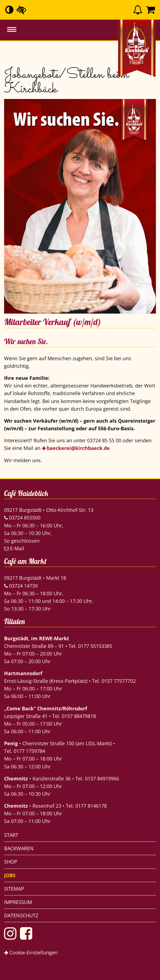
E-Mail (14, 548)
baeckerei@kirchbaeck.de (78, 448)
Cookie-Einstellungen (31, 952)
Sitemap (14, 889)
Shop (11, 862)
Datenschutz (21, 915)
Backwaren (19, 848)
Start (11, 835)
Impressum (18, 902)
